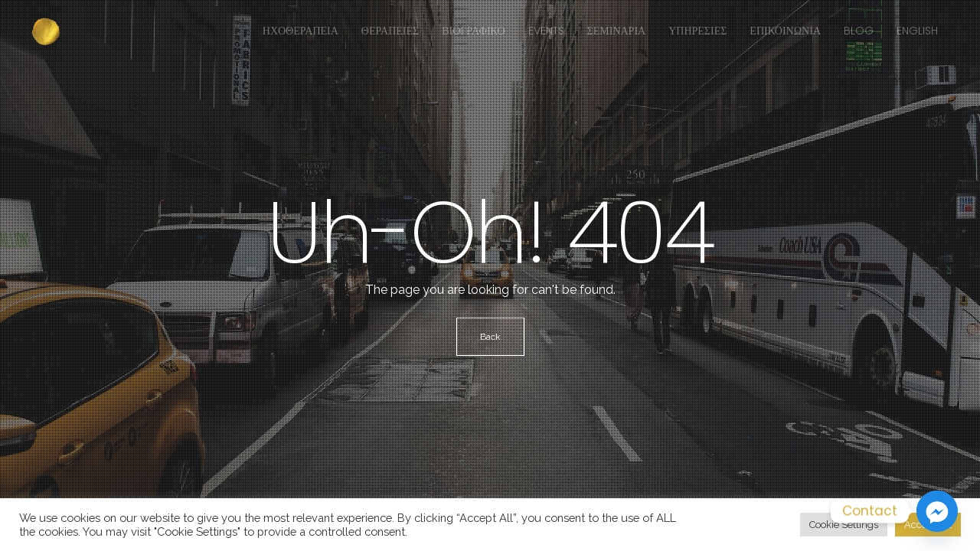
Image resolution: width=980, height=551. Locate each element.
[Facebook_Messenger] (937, 511)
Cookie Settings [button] (844, 525)
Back (490, 337)
